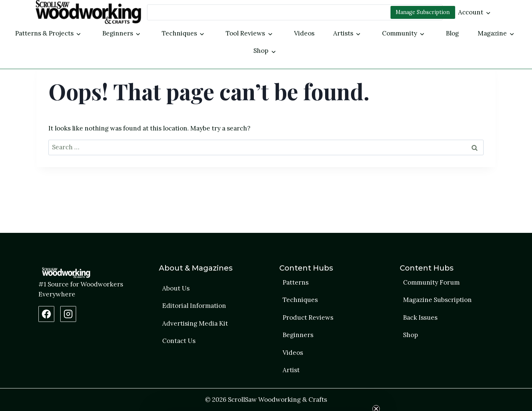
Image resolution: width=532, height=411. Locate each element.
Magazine (492, 33)
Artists (343, 33)
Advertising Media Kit (195, 323)
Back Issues (420, 317)
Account (471, 12)
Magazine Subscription (437, 300)
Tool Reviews (245, 33)
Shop (261, 51)
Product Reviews (308, 317)
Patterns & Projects (44, 33)
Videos (304, 33)
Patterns (296, 282)
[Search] (295, 12)
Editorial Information (194, 306)
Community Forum (431, 282)
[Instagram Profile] (68, 314)
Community (400, 33)
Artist (291, 370)
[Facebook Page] (46, 314)
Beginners (118, 33)
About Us (176, 288)
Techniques (179, 33)
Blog (452, 33)
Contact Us (179, 341)
